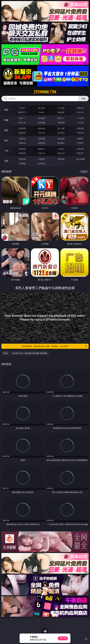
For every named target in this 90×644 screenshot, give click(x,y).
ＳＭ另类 (80, 122)
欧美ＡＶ (61, 118)
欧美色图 (61, 139)
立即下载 (63, 638)
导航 (6, 161)
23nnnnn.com (45, 92)
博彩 (6, 110)
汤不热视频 (80, 159)
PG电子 (22, 108)
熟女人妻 (22, 122)
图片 (6, 140)
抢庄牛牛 (80, 112)
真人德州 (42, 108)
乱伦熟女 (61, 133)
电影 (6, 130)
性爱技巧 (80, 153)
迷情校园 (22, 153)
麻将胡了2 (22, 112)
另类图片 (80, 143)
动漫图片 (80, 139)
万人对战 (61, 108)
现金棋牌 (61, 112)
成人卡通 (61, 128)
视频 (6, 120)
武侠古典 (80, 149)
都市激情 (22, 149)
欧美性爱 (80, 128)
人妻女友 (61, 149)
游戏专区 (80, 108)
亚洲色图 (42, 139)
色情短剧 (42, 163)
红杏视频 (22, 163)
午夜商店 (42, 159)
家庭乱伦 (42, 149)
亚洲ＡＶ (22, 118)
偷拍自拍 (42, 128)
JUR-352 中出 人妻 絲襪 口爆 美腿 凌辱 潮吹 (30, 353)
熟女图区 (61, 143)
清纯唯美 (42, 143)
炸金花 (42, 112)
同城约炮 (22, 159)
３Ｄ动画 (80, 118)
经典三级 (42, 133)
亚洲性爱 (22, 128)
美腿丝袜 (22, 143)
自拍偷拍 (42, 118)
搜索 (84, 98)
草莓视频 (61, 159)
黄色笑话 (61, 153)
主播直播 (61, 122)
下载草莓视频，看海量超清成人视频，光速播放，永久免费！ (54, 346)
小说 (6, 151)
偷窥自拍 (22, 139)
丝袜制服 (42, 122)
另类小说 (42, 153)
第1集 (5, 353)
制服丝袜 (22, 133)
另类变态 (80, 133)
